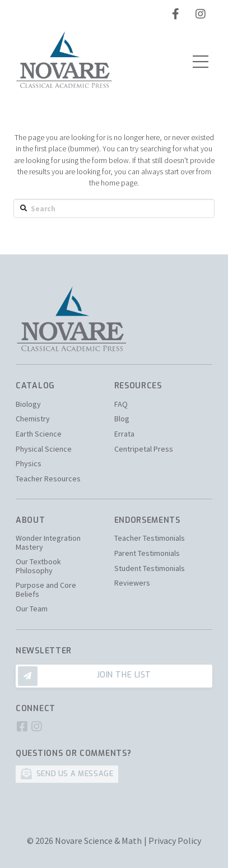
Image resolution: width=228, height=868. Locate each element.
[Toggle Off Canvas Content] (201, 62)
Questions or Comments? (73, 753)
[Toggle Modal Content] (114, 676)
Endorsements (147, 520)
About (31, 520)
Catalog (35, 386)
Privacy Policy (175, 841)
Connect (36, 709)
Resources (138, 386)
